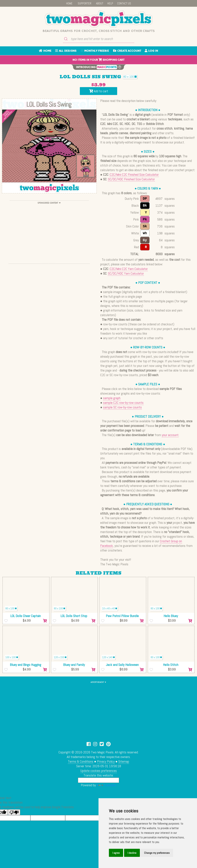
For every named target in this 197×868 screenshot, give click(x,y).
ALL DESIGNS (66, 51)
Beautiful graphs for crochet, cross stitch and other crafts (99, 31)
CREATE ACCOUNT (127, 51)
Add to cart (99, 91)
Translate (106, 785)
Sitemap (124, 761)
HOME (69, 3)
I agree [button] (116, 853)
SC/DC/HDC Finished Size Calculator (131, 179)
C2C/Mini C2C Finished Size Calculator (134, 175)
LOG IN (151, 51)
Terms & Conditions (81, 761)
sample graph (112, 398)
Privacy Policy (106, 761)
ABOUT (100, 3)
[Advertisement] (49, 232)
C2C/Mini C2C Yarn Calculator (129, 269)
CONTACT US (124, 3)
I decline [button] (132, 853)
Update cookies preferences (99, 771)
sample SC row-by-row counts (122, 407)
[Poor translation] (14, 812)
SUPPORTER (85, 3)
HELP (110, 3)
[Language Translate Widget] (98, 780)
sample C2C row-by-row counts (123, 403)
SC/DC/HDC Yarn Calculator (126, 273)
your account (170, 435)
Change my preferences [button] (157, 853)
